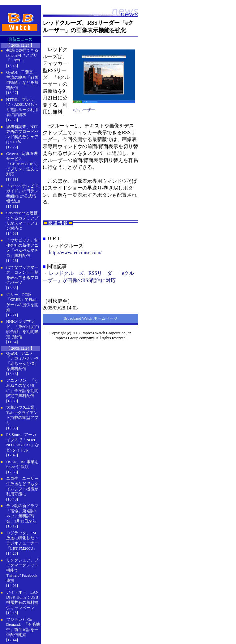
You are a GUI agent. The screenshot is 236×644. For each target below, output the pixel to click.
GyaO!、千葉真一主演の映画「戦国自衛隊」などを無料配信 (22, 80)
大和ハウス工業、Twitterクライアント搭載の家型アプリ (22, 415)
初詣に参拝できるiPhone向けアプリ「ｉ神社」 (22, 55)
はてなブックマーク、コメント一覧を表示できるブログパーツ (22, 275)
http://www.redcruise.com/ (75, 252)
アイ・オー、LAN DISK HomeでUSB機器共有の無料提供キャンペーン (22, 600)
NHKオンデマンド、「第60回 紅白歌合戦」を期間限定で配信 (23, 329)
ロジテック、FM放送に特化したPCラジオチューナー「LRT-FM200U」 (23, 541)
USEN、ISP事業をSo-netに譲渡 (22, 464)
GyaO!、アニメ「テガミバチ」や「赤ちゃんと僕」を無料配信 (22, 361)
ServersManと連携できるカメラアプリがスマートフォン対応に (22, 221)
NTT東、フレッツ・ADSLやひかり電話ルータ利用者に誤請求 (22, 107)
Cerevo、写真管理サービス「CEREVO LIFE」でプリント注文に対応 (23, 164)
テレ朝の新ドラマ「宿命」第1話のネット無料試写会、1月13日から (22, 513)
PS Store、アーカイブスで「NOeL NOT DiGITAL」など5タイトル (23, 442)
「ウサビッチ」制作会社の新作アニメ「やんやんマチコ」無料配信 (22, 248)
